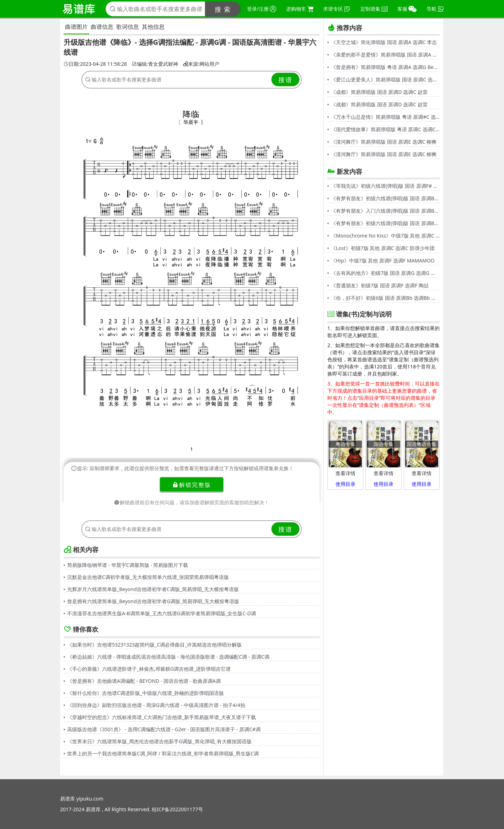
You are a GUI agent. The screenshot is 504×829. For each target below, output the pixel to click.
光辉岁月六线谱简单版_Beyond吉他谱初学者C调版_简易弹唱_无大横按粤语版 (153, 589)
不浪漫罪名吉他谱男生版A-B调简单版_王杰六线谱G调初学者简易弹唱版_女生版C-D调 (162, 613)
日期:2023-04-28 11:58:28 (95, 64)
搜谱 (285, 80)
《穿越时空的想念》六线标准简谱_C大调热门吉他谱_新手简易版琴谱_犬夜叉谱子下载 (162, 717)
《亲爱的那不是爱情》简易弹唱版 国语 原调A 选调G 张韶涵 (385, 55)
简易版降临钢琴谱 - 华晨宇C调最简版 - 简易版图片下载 (128, 565)
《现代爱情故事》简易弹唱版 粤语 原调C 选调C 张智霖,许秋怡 (385, 129)
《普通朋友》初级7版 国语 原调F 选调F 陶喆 (380, 285)
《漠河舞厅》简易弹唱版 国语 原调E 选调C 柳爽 (384, 142)
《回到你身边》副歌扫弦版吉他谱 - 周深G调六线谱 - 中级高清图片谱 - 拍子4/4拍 (156, 705)
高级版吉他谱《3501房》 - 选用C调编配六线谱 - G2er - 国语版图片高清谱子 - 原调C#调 (164, 729)
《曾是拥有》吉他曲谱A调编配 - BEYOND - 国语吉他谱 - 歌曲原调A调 (144, 681)
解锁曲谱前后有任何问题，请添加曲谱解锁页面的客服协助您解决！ (192, 502)
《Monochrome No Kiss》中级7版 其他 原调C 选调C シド (385, 236)
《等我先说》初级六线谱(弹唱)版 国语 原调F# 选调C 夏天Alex (385, 186)
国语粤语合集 (422, 444)
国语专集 (384, 444)
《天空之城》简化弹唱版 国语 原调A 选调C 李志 (384, 42)
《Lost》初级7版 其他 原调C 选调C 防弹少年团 (383, 248)
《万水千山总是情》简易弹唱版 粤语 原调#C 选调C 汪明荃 (385, 117)
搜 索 (223, 9)
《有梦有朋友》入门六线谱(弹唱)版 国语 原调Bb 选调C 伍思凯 (385, 211)
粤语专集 (345, 444)
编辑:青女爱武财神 (155, 64)
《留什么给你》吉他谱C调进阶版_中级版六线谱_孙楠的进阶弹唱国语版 (146, 693)
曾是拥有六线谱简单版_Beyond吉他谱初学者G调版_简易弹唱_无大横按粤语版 (153, 601)
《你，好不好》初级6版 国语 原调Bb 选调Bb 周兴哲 (385, 298)
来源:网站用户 (201, 64)
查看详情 (345, 473)
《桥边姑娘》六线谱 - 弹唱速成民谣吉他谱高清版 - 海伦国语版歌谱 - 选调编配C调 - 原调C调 (168, 657)
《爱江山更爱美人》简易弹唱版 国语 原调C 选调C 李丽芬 (385, 79)
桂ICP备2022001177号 (177, 809)
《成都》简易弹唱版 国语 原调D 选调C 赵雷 (379, 92)
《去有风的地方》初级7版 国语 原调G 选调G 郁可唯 (385, 273)
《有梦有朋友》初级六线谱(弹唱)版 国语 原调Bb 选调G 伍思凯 (385, 198)
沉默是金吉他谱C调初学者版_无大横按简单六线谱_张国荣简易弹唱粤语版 (148, 577)
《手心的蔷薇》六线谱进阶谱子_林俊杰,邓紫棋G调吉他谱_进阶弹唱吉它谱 (149, 669)
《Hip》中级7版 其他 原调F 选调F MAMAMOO (383, 261)
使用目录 (345, 484)
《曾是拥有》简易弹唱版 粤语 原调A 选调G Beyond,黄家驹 (385, 67)
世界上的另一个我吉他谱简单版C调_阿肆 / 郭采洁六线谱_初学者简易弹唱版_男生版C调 (163, 753)
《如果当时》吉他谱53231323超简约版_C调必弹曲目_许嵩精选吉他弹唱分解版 (154, 645)
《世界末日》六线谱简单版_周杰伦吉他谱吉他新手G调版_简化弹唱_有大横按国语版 (159, 741)
